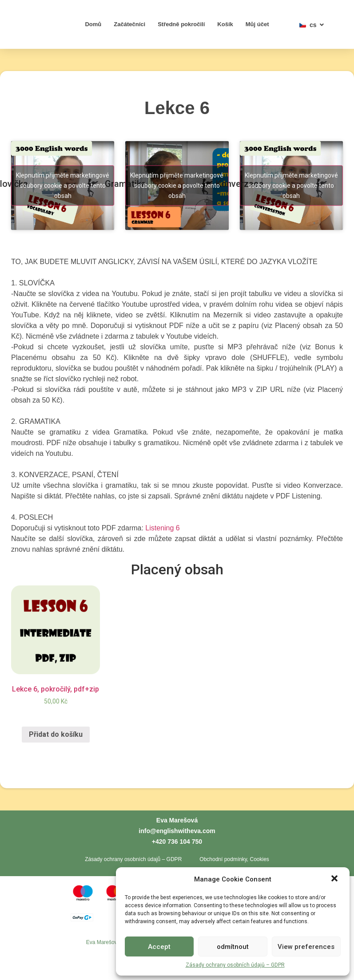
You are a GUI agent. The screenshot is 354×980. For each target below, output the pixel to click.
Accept (159, 947)
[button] (335, 874)
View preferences (306, 947)
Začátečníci (129, 24)
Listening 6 (162, 528)
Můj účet (257, 24)
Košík (225, 24)
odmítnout (233, 947)
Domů (93, 24)
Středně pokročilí (181, 24)
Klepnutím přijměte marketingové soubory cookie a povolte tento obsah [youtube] (63, 186)
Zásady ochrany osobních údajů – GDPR (235, 965)
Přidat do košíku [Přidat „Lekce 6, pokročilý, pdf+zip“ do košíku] (56, 734)
